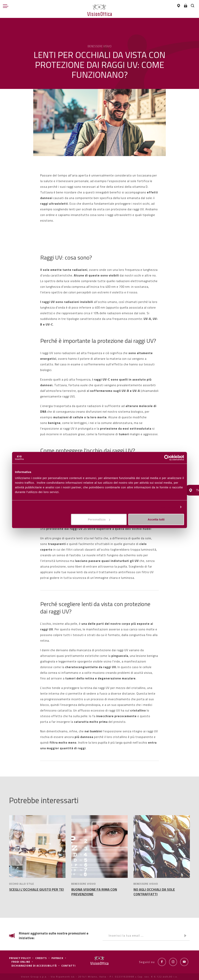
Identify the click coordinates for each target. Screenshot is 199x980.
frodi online (21, 962)
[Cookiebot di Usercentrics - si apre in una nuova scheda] (167, 458)
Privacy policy (20, 958)
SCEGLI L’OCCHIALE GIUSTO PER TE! (37, 889)
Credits (41, 958)
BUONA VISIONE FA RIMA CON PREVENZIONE (94, 892)
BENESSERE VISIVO (84, 884)
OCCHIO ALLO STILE (22, 884)
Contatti (69, 966)
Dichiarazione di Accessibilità (34, 966)
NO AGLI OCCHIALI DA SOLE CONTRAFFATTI (154, 892)
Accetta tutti (156, 519)
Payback (57, 958)
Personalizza (168, 507)
